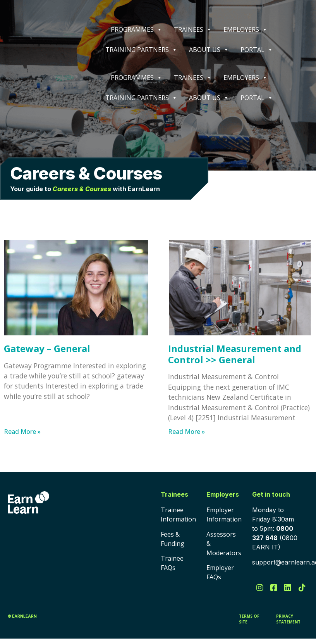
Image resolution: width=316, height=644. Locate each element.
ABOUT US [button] (209, 50)
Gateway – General (47, 348)
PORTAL (257, 50)
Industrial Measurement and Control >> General (235, 354)
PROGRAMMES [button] (137, 29)
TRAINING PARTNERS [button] (141, 50)
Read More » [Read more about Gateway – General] (22, 432)
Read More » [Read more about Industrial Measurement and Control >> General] (186, 432)
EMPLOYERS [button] (246, 29)
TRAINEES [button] (193, 29)
